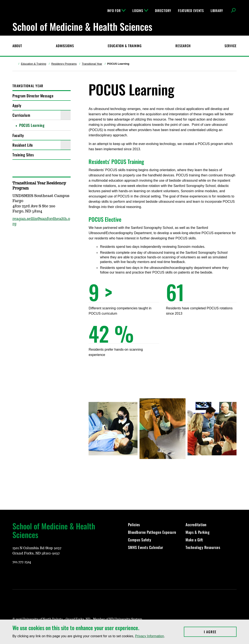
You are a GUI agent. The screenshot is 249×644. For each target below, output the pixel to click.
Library (217, 11)
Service (231, 46)
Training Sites (23, 155)
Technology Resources (203, 547)
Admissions (65, 46)
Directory (163, 11)
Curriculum (21, 115)
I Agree (220, 632)
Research (183, 46)
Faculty (18, 135)
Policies (134, 525)
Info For (117, 11)
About (17, 46)
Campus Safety (140, 540)
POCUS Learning (32, 125)
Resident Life (23, 145)
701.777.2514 (22, 562)
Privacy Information (150, 636)
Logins (140, 11)
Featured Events (191, 11)
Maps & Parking (198, 532)
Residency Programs (64, 64)
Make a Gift (194, 540)
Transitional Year (92, 64)
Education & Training (125, 46)
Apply (17, 105)
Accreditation (196, 525)
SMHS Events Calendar (146, 547)
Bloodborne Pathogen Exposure (152, 532)
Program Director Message (33, 96)
